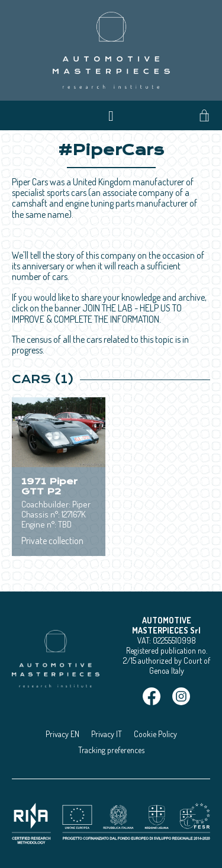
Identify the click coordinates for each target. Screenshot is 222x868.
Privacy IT (107, 734)
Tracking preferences (111, 750)
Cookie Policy (155, 734)
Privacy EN (62, 734)
